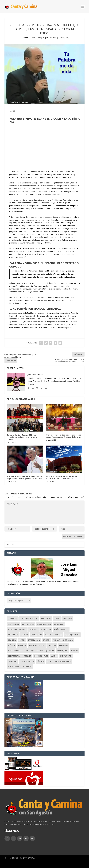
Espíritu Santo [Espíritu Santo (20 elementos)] (61, 629)
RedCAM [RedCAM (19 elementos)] (27, 656)
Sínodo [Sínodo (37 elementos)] (41, 661)
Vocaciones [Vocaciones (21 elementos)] (14, 667)
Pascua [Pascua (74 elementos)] (75, 651)
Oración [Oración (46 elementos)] (52, 645)
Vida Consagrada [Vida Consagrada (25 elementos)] (63, 661)
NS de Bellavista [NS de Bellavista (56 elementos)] (37, 645)
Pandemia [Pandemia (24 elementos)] (64, 645)
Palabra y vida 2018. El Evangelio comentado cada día (44, 265)
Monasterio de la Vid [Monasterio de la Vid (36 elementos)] (63, 640)
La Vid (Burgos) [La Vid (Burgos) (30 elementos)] (72, 635)
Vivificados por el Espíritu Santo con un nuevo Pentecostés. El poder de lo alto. (64, 436)
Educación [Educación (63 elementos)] (46, 629)
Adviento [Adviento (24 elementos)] (13, 619)
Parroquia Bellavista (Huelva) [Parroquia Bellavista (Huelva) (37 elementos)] (40, 651)
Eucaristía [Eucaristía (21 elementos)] (13, 635)
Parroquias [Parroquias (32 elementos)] (62, 651)
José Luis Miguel (38, 38)
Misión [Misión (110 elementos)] (46, 640)
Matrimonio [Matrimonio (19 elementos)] (34, 640)
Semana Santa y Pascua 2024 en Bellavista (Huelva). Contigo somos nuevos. (23, 437)
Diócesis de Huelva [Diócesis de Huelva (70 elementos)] (17, 629)
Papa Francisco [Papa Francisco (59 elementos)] (15, 651)
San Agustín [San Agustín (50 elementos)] (66, 656)
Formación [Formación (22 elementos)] (37, 635)
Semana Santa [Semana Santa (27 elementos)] (27, 661)
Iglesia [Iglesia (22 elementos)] (48, 635)
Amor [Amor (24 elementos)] (57, 619)
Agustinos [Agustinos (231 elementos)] (46, 619)
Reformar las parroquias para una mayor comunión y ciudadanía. (61, 477)
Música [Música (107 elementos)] (12, 645)
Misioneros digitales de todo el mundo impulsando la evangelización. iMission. (25, 477)
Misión (61, 38)
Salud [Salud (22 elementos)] (54, 656)
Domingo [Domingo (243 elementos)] (33, 629)
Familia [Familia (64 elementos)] (25, 635)
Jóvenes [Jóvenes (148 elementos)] (58, 635)
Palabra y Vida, (69, 183)
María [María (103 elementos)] (22, 640)
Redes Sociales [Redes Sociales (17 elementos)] (41, 656)
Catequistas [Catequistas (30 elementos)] (28, 624)
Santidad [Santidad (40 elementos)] (13, 661)
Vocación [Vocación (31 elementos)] (27, 667)
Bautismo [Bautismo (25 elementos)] (67, 619)
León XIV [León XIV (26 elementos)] (12, 640)
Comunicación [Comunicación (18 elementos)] (44, 624)
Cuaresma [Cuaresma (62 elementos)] (59, 624)
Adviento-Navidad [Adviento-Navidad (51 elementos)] (29, 619)
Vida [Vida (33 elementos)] (49, 661)
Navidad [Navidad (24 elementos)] (22, 645)
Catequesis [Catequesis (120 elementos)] (14, 624)
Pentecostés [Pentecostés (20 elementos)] (14, 656)
